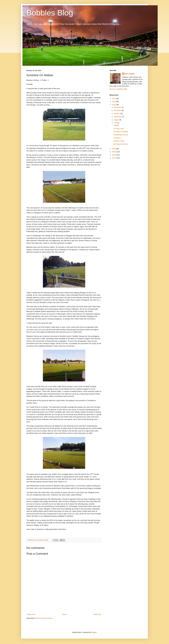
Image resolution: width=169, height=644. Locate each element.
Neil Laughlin (130, 74)
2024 (114, 99)
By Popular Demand (121, 144)
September (118, 117)
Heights (116, 126)
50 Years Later (119, 129)
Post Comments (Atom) (44, 618)
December (118, 107)
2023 (114, 102)
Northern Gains (119, 141)
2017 (114, 158)
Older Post (97, 614)
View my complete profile (118, 89)
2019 (114, 152)
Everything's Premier (121, 135)
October (117, 114)
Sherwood (117, 138)
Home (64, 614)
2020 (114, 149)
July (116, 123)
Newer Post (31, 614)
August (117, 120)
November (118, 110)
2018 (114, 155)
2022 (114, 105)
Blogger (94, 632)
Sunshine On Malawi (121, 132)
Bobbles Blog (50, 13)
